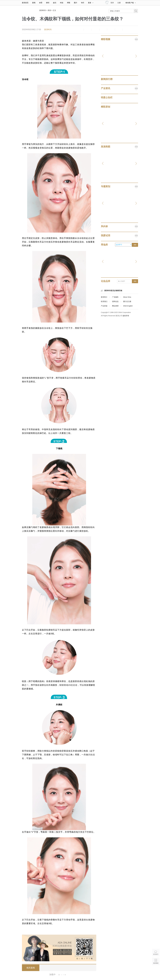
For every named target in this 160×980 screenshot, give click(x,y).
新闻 (34, 3)
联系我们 (104, 301)
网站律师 (115, 306)
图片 (76, 3)
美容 (49, 10)
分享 (119, 30)
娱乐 (55, 3)
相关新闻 (31, 968)
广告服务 (115, 297)
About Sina (127, 297)
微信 (111, 30)
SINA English (128, 306)
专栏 (83, 3)
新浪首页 (25, 3)
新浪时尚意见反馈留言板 (113, 291)
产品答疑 (104, 306)
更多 (91, 3)
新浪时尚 (43, 10)
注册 (119, 3)
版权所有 (126, 316)
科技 (62, 3)
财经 (48, 3)
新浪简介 (104, 297)
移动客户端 (131, 3)
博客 (69, 3)
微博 (103, 30)
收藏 (95, 30)
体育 (41, 3)
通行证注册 (127, 301)
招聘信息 (115, 301)
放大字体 (88, 30)
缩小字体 (80, 30)
